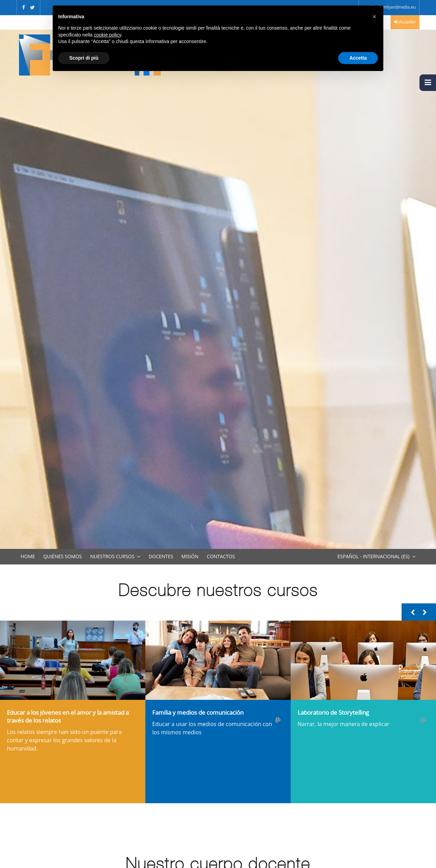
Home (28, 556)
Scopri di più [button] (84, 58)
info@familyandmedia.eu (392, 7)
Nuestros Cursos (112, 556)
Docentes (161, 556)
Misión (190, 556)
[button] (374, 17)
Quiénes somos (63, 556)
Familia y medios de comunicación (198, 712)
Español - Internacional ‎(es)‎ (373, 556)
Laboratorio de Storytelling (333, 712)
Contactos (221, 556)
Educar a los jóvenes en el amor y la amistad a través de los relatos (68, 716)
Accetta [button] (358, 58)
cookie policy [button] (108, 35)
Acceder (408, 22)
